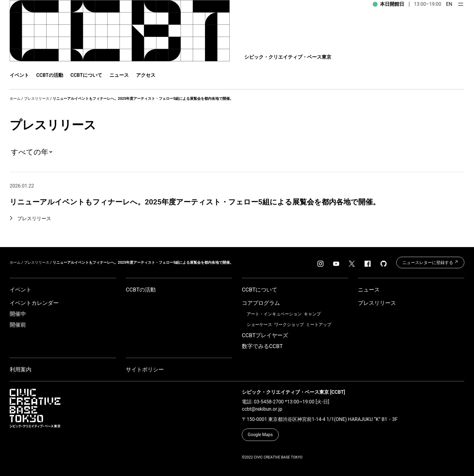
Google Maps (260, 435)
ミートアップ (319, 324)
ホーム (15, 99)
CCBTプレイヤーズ (265, 335)
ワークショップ (289, 324)
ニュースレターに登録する (430, 262)
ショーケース (259, 324)
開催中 (18, 314)
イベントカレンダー (34, 303)
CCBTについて (86, 75)
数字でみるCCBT (262, 346)
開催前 (18, 325)
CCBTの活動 (50, 75)
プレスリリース (37, 99)
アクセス (146, 75)
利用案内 (21, 369)
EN (449, 4)
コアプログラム (261, 303)
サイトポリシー (145, 369)
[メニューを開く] (461, 4)
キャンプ (312, 314)
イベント (21, 290)
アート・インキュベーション (274, 314)
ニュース (119, 75)
